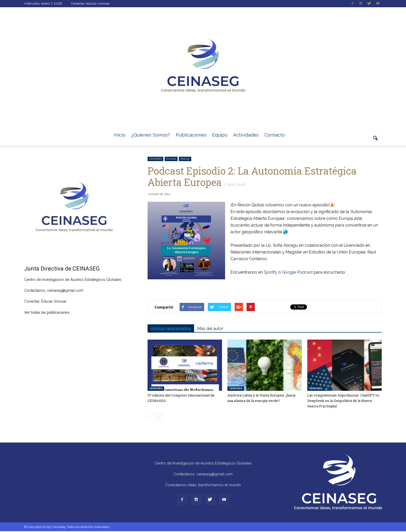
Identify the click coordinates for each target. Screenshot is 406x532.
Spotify (271, 272)
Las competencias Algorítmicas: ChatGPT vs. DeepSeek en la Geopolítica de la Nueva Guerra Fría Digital (344, 401)
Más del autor (210, 329)
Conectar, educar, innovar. (91, 3)
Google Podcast (297, 272)
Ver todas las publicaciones (47, 312)
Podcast (185, 159)
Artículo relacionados (171, 329)
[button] (376, 141)
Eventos (171, 159)
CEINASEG (155, 159)
